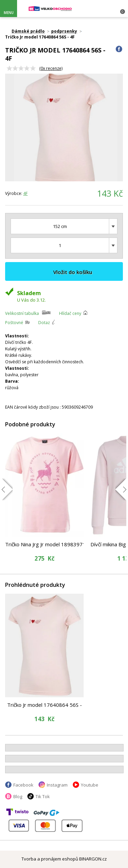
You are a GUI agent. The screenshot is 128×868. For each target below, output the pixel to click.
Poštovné (14, 323)
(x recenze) (51, 68)
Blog (18, 796)
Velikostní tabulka (22, 313)
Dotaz (44, 323)
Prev (15, 127)
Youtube (90, 785)
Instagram (57, 785)
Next (113, 127)
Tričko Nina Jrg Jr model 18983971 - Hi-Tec (44, 544)
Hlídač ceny (70, 313)
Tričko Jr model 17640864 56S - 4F (45, 705)
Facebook (23, 785)
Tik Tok (43, 796)
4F (25, 193)
